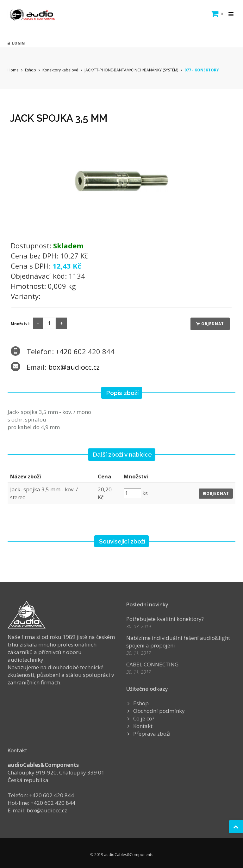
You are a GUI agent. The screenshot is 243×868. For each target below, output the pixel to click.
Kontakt (143, 726)
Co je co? (144, 718)
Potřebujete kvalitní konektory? (165, 619)
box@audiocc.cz (74, 367)
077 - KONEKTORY (202, 70)
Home (13, 70)
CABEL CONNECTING (152, 664)
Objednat (210, 324)
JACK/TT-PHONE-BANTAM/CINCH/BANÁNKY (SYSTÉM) (131, 70)
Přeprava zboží (152, 734)
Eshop (31, 70)
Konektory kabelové (60, 70)
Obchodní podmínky (159, 711)
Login (16, 43)
